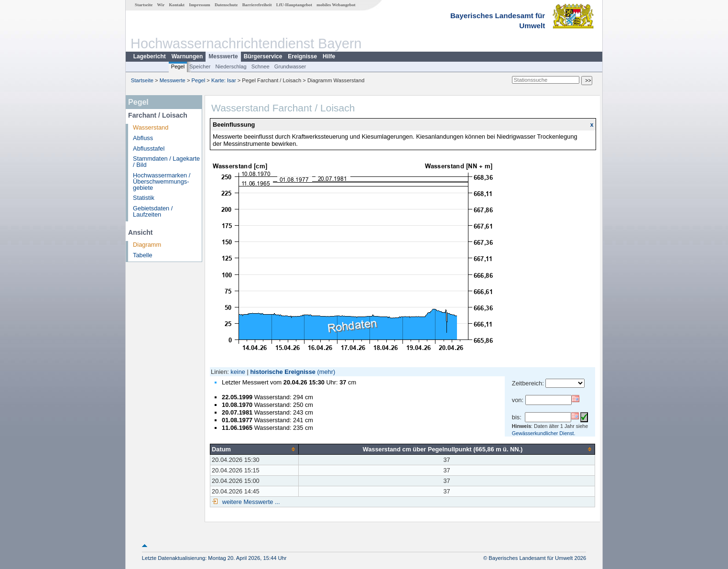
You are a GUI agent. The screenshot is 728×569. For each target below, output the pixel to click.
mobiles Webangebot (336, 5)
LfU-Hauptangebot (294, 5)
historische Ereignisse (283, 372)
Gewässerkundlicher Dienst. (544, 433)
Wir (161, 5)
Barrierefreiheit (257, 5)
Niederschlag (231, 66)
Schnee (261, 66)
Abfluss (143, 138)
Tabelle (143, 255)
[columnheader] (255, 449)
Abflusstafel (149, 148)
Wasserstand (151, 127)
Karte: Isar (224, 80)
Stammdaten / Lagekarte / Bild (166, 162)
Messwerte (223, 56)
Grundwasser (290, 66)
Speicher (200, 66)
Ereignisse (302, 56)
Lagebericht (150, 56)
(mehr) (326, 372)
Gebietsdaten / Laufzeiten (153, 211)
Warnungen (187, 56)
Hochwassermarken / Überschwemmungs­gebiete (162, 181)
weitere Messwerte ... (250, 502)
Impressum (199, 5)
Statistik (144, 198)
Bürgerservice (263, 56)
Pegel (178, 66)
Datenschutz (226, 5)
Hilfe (329, 56)
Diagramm (147, 245)
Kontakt (177, 5)
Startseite (144, 5)
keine (238, 372)
